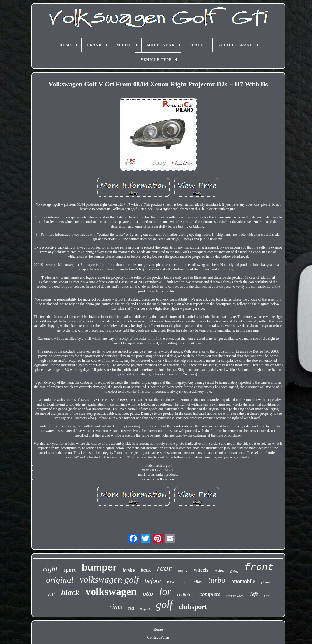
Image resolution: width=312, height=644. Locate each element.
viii (51, 594)
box (266, 596)
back (146, 570)
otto (148, 593)
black (70, 593)
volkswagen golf (109, 579)
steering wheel (235, 596)
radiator (185, 595)
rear (165, 568)
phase (266, 582)
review (219, 571)
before (153, 581)
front (259, 567)
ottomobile (243, 581)
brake (129, 570)
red (131, 608)
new (171, 582)
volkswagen (111, 592)
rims (116, 607)
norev (183, 571)
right (50, 569)
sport (70, 570)
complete (210, 594)
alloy (198, 582)
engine (145, 608)
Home (158, 629)
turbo (217, 580)
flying (234, 571)
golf (164, 605)
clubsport (193, 607)
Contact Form (158, 637)
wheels (201, 570)
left (254, 594)
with (184, 582)
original (60, 580)
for (165, 592)
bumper (99, 567)
